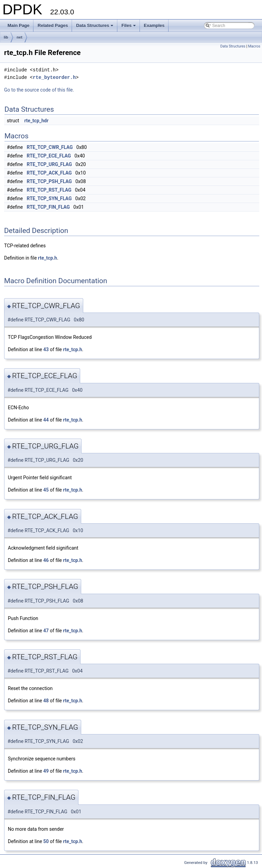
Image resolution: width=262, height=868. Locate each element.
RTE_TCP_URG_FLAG (49, 164)
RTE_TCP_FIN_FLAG (48, 207)
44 (46, 420)
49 (46, 771)
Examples (154, 25)
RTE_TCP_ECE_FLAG (49, 156)
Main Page (18, 25)
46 (46, 560)
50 (46, 841)
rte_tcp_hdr (36, 121)
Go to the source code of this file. (39, 90)
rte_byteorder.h (54, 77)
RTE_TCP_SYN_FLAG (49, 198)
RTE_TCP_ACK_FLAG (49, 173)
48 (46, 701)
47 (46, 631)
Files (129, 27)
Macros (254, 46)
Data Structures (95, 27)
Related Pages (53, 25)
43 (46, 349)
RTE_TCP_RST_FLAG (49, 190)
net (20, 37)
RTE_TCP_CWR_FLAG (50, 147)
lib (6, 37)
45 (46, 490)
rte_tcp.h (47, 258)
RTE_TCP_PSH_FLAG (49, 181)
